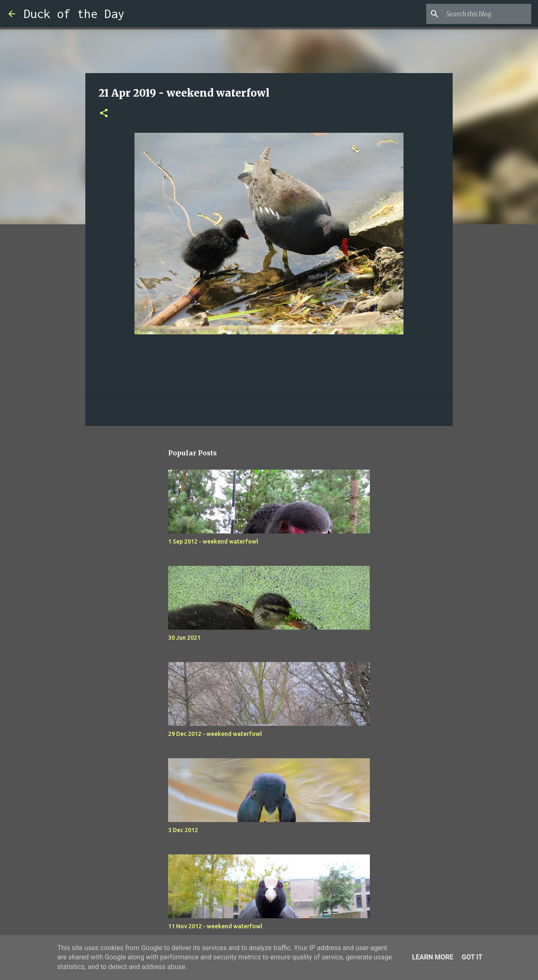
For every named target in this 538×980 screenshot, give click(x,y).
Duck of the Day (74, 14)
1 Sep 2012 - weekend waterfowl (213, 541)
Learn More (433, 957)
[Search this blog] (487, 14)
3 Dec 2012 (183, 830)
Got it (472, 957)
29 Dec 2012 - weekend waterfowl (215, 734)
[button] (104, 114)
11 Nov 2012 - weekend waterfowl (215, 926)
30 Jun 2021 (184, 638)
